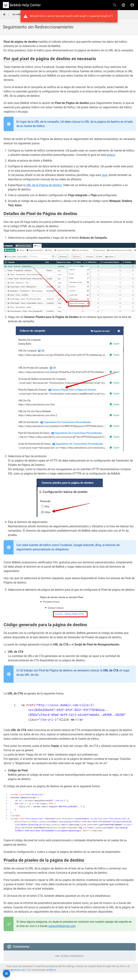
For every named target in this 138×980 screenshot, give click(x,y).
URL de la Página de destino (44, 185)
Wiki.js (52, 970)
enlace (111, 155)
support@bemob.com (62, 926)
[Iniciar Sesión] (132, 5)
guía (104, 175)
